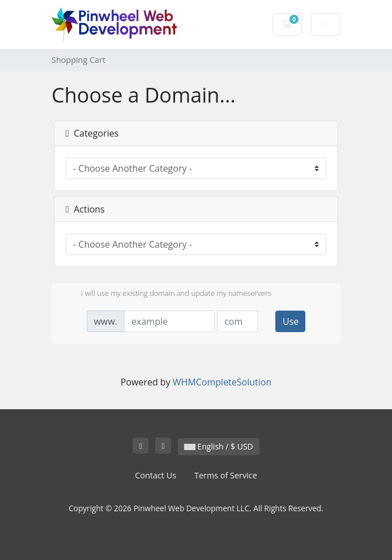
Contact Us (155, 475)
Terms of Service (226, 475)
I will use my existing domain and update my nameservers (167, 294)
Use (291, 321)
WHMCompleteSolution (222, 382)
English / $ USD (219, 446)
